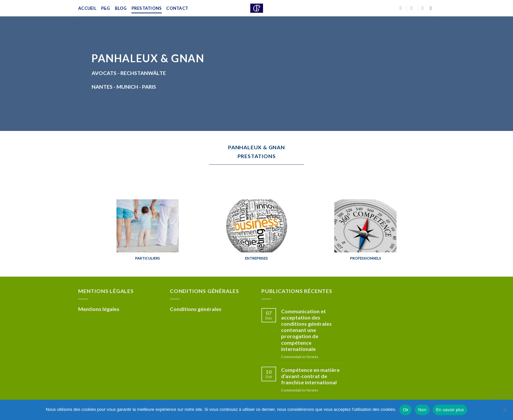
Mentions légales (99, 309)
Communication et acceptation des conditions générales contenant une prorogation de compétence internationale (306, 330)
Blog (121, 8)
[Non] (505, 412)
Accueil (87, 8)
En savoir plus (450, 410)
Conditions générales (196, 309)
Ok (406, 410)
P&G (106, 8)
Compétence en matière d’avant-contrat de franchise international (310, 376)
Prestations (147, 8)
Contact (177, 8)
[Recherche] (432, 8)
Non (422, 410)
